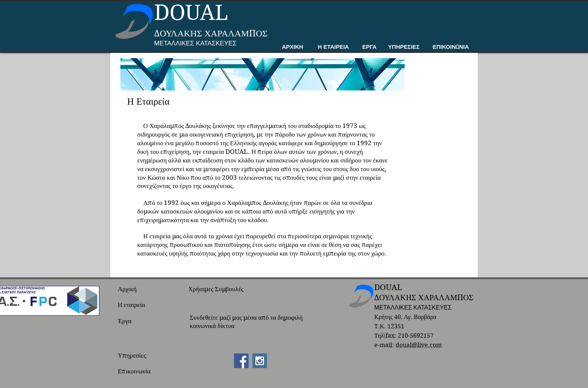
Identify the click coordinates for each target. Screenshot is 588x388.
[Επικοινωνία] (139, 371)
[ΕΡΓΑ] (369, 47)
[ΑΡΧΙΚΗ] (292, 47)
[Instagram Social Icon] (260, 361)
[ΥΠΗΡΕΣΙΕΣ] (404, 47)
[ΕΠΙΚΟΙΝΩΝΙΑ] (451, 47)
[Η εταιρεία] (139, 305)
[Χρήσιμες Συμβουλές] (219, 289)
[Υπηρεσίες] (139, 356)
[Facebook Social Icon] (241, 361)
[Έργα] (139, 321)
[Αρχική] (139, 289)
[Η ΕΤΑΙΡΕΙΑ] (333, 47)
